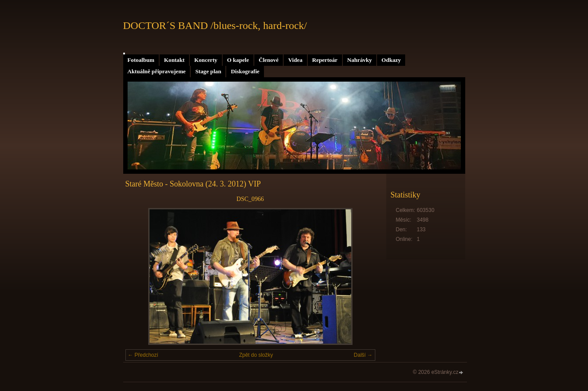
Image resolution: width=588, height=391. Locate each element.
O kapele (238, 60)
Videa (295, 60)
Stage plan (208, 71)
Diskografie (245, 71)
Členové (269, 60)
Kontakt (174, 60)
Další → (363, 355)
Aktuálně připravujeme (157, 71)
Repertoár (325, 60)
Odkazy (391, 60)
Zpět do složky (256, 355)
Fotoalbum (141, 60)
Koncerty (206, 60)
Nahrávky (360, 60)
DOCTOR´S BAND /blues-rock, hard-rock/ (215, 25)
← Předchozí (143, 355)
